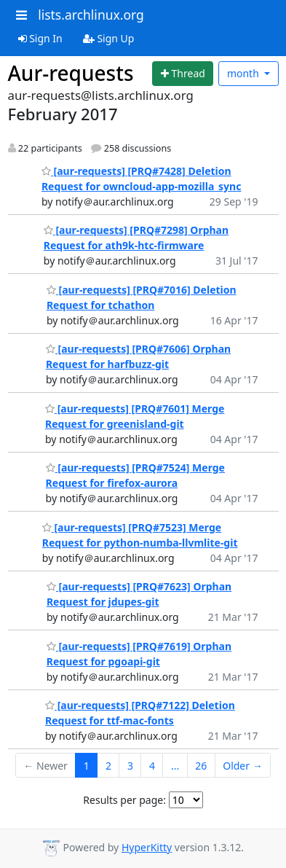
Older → (242, 766)
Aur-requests (71, 73)
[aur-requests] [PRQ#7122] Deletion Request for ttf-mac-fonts (140, 713)
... (175, 766)
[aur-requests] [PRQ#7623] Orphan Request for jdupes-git (139, 594)
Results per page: (124, 800)
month (245, 73)
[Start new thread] (183, 74)
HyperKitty (147, 847)
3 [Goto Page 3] (130, 766)
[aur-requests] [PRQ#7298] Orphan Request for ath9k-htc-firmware (136, 238)
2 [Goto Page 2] (108, 766)
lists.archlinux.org (91, 15)
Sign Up (109, 38)
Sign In (40, 38)
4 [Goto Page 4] (152, 766)
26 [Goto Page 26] (201, 766)
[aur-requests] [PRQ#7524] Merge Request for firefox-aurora (135, 475)
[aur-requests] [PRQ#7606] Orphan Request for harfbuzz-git (138, 356)
